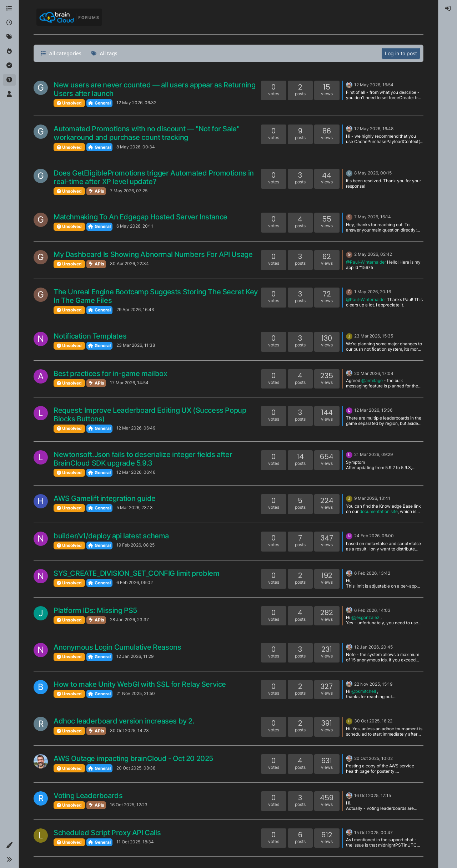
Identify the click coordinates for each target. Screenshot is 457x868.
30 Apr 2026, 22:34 (129, 263)
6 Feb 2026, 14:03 (372, 610)
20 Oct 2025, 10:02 (373, 758)
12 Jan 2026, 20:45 (373, 647)
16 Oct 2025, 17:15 (373, 795)
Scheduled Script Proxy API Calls (107, 833)
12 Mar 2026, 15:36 (373, 410)
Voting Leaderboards (88, 796)
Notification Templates (90, 336)
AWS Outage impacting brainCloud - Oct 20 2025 (133, 758)
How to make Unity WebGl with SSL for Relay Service (140, 684)
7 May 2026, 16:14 (373, 217)
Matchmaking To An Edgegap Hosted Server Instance (140, 217)
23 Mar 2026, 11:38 (136, 345)
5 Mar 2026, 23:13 (135, 507)
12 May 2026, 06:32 (136, 103)
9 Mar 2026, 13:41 (372, 498)
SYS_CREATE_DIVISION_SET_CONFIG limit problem (136, 573)
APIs (96, 191)
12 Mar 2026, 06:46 (136, 472)
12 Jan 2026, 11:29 (135, 656)
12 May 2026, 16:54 (374, 85)
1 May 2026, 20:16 (373, 292)
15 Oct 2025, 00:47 (373, 833)
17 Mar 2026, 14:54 (129, 383)
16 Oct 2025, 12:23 (129, 805)
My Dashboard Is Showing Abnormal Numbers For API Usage (153, 254)
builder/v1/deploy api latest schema (111, 536)
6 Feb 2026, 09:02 (135, 582)
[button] (9, 845)
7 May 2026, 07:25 (129, 191)
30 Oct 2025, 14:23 (129, 730)
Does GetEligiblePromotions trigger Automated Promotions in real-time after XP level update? (154, 177)
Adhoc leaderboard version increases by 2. (124, 721)
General (99, 103)
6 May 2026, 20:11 (135, 226)
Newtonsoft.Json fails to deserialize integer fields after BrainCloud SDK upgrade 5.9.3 (143, 459)
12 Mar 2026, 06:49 (136, 428)
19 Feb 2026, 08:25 (135, 545)
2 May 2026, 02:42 (373, 254)
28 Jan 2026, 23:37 (129, 620)
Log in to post (401, 53)
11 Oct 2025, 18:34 (135, 842)
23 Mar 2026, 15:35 (374, 336)
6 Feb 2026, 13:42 (372, 573)
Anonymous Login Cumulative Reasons (117, 647)
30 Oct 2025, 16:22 (373, 721)
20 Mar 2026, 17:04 (374, 373)
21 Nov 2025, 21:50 (136, 693)
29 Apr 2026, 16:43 (135, 309)
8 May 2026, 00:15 (373, 173)
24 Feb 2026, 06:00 (374, 536)
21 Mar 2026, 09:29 (373, 454)
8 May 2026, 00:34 (136, 147)
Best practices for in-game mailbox (110, 374)
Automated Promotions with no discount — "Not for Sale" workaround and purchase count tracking (146, 133)
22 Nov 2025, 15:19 (373, 684)
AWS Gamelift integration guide (105, 498)
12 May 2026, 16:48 (374, 129)
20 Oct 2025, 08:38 (136, 768)
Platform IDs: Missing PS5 (95, 610)
